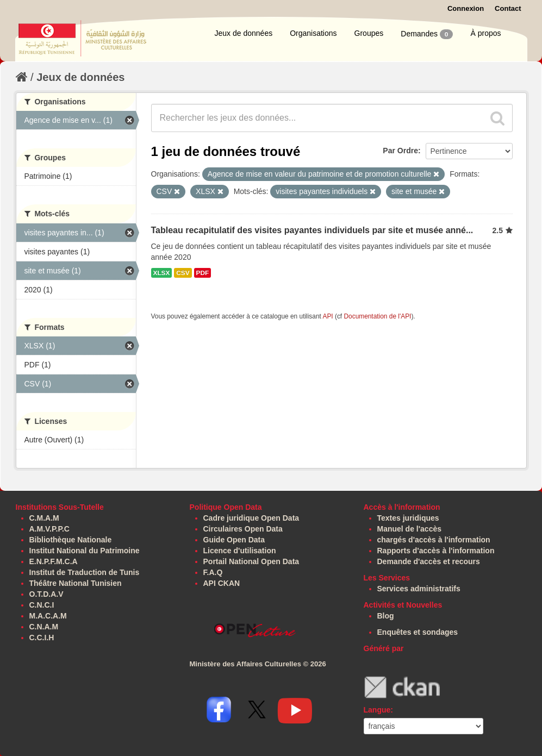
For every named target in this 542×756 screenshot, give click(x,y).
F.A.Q (213, 572)
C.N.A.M (44, 627)
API (328, 316)
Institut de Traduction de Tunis (85, 572)
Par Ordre (400, 151)
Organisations (313, 33)
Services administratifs (419, 589)
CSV (183, 273)
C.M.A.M (44, 518)
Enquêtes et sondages (418, 632)
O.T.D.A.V (46, 594)
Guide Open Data (234, 540)
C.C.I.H (42, 638)
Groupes (369, 33)
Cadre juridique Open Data (251, 518)
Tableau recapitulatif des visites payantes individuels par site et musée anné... (312, 230)
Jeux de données (244, 33)
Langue (377, 710)
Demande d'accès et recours (429, 561)
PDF (203, 273)
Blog (386, 616)
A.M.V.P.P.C (49, 529)
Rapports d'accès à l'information (436, 551)
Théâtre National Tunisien (76, 583)
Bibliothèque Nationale (71, 540)
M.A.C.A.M (48, 616)
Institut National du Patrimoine (85, 551)
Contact (508, 8)
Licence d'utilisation (240, 551)
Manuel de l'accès (410, 529)
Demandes (427, 34)
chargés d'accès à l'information (434, 540)
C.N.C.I (42, 605)
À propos (485, 33)
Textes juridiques (408, 518)
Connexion (466, 8)
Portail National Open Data (251, 561)
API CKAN (222, 583)
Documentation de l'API (377, 316)
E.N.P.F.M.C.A (54, 561)
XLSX (162, 273)
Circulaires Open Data (243, 529)
